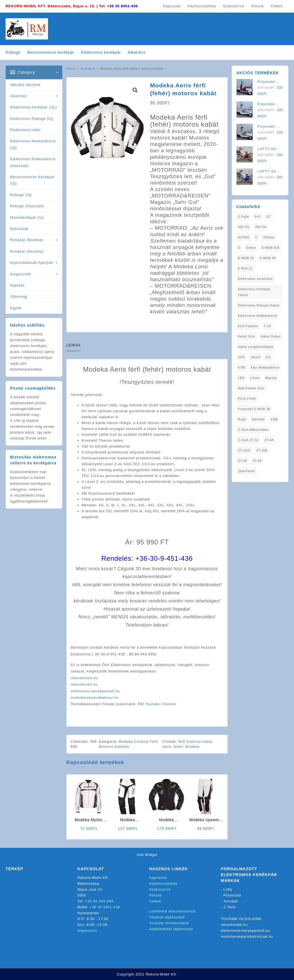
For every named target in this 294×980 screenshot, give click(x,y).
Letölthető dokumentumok (173, 911)
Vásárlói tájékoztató (167, 917)
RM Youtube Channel (157, 704)
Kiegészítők (21, 274)
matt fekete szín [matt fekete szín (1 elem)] (251, 388)
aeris (167, 747)
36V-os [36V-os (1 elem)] (244, 227)
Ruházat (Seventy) (27, 251)
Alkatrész (19, 96)
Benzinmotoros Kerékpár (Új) (32, 180)
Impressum (87, 931)
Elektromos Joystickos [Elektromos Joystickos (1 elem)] (255, 279)
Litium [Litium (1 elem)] (255, 378)
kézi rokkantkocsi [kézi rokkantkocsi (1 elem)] (265, 367)
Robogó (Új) (21, 195)
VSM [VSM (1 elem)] (274, 419)
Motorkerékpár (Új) (27, 217)
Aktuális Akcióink (25, 85)
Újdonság (19, 296)
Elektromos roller (25, 130)
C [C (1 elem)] (257, 237)
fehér (178, 747)
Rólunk (156, 895)
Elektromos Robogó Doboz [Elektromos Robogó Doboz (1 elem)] (259, 305)
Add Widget (147, 855)
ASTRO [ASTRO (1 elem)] (244, 237)
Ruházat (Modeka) (27, 240)
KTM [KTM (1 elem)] (241, 367)
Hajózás (17, 285)
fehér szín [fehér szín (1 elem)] (246, 336)
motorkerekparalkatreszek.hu (247, 936)
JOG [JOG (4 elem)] (241, 357)
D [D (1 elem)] (239, 248)
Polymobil (232, 895)
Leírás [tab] (73, 345)
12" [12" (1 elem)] (268, 217)
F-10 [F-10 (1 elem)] (267, 326)
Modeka (192, 747)
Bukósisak (19, 229)
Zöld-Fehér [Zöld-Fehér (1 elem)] (246, 471)
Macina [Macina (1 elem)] (271, 378)
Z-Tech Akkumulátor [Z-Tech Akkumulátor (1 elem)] (253, 430)
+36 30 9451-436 (122, 6)
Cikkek (155, 901)
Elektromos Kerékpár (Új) (33, 107)
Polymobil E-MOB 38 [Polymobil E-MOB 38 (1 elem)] (254, 409)
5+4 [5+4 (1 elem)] (257, 217)
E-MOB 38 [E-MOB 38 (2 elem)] (268, 258)
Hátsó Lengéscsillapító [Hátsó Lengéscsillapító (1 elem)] (256, 347)
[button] (135, 90)
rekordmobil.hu (84, 684)
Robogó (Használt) (27, 206)
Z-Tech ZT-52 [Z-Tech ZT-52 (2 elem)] (248, 440)
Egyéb (16, 308)
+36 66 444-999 (99, 901)
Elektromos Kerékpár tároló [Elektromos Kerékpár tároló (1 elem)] (254, 292)
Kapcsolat (158, 878)
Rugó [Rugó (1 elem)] (242, 419)
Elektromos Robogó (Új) (32, 119)
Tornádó (231, 901)
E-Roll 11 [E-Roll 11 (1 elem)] (245, 268)
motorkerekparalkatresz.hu (95, 698)
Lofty (228, 889)
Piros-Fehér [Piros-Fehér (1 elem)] (247, 399)
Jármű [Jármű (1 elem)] (255, 357)
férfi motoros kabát (195, 742)
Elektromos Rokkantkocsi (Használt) (33, 162)
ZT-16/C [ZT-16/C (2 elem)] (244, 450)
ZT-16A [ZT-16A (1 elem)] (262, 450)
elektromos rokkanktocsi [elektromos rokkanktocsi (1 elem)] (258, 316)
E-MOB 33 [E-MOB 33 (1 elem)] (246, 258)
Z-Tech (230, 907)
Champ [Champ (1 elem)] (269, 237)
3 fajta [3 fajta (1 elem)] (243, 217)
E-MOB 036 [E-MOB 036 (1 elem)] (271, 248)
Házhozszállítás (164, 884)
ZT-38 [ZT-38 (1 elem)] (242, 461)
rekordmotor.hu (84, 678)
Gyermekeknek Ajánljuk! (32, 263)
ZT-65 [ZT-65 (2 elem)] (257, 461)
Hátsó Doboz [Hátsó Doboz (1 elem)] (271, 336)
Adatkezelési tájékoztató (171, 929)
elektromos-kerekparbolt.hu (95, 691)
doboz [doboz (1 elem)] (251, 248)
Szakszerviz (160, 889)
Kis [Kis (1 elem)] (268, 357)
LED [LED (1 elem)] (241, 378)
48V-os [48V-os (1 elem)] (261, 227)
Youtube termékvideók (169, 923)
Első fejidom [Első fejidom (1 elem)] (248, 326)
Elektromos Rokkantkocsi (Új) (33, 144)
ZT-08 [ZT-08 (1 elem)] (269, 440)
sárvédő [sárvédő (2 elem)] (258, 419)
